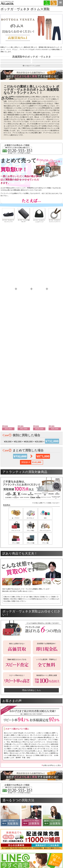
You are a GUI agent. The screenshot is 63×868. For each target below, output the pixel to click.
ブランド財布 (16, 550)
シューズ (47, 66)
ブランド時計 (31, 537)
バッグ (16, 61)
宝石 (46, 524)
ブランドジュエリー (46, 537)
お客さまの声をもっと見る (51, 773)
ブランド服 (46, 550)
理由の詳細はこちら (31, 697)
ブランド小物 (31, 550)
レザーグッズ (47, 61)
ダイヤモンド (31, 524)
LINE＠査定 (47, 3)
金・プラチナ (16, 524)
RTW (16, 66)
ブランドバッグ (16, 537)
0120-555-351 (54, 3)
